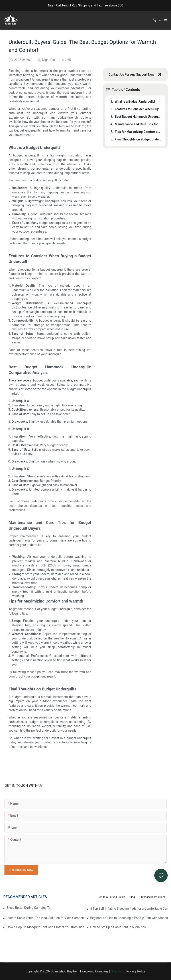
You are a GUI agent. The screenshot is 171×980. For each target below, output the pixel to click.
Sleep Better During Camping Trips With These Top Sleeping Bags (28, 908)
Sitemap (118, 971)
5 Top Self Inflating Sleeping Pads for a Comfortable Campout (129, 909)
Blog (132, 897)
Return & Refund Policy (111, 897)
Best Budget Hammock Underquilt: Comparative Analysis (138, 117)
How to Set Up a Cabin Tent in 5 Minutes (118, 927)
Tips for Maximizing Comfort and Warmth (138, 132)
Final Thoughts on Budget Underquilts (138, 139)
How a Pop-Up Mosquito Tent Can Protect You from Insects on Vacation (45, 927)
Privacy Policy (136, 971)
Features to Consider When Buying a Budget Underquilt (138, 109)
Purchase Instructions (152, 897)
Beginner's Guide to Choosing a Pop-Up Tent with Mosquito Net (129, 918)
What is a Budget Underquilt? (135, 101)
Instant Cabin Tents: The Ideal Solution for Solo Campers (45, 918)
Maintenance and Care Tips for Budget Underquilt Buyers (138, 124)
